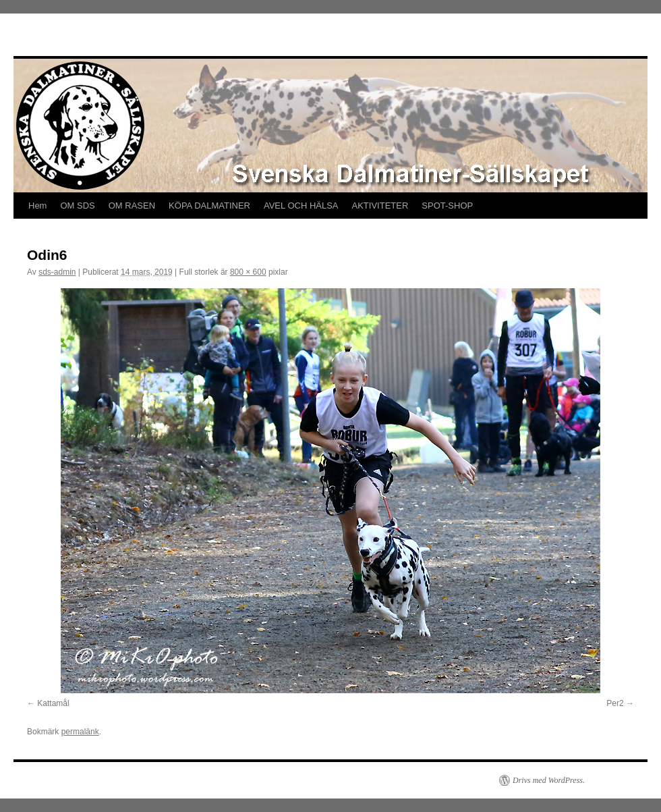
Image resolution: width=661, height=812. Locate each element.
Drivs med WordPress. (549, 780)
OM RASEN (132, 206)
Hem (37, 206)
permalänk (80, 732)
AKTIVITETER (380, 206)
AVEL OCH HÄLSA (301, 206)
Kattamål (53, 703)
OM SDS (77, 206)
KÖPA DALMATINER (209, 206)
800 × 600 (248, 272)
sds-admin (57, 272)
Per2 (615, 703)
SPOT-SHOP (447, 206)
